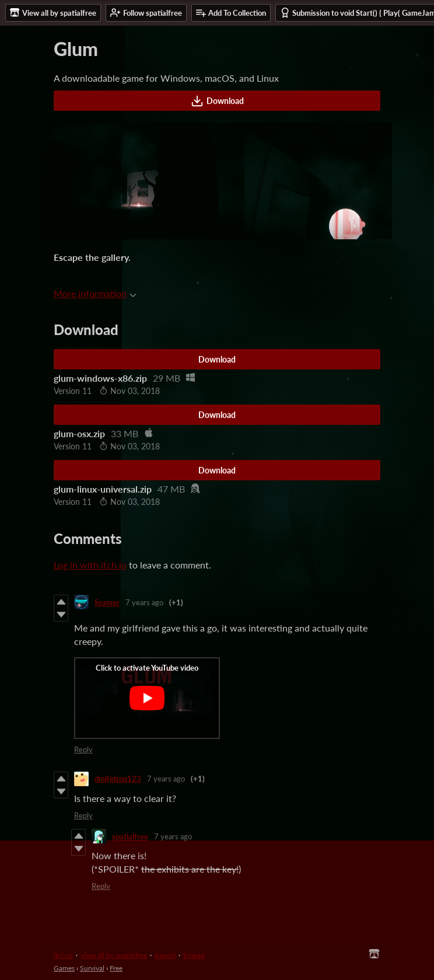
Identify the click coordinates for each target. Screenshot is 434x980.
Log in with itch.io (90, 565)
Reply (83, 749)
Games (64, 968)
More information (95, 293)
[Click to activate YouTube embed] (147, 698)
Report (165, 955)
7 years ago (144, 602)
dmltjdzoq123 (118, 779)
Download (217, 101)
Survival (92, 968)
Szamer (107, 602)
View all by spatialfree (114, 955)
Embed (194, 955)
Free (116, 968)
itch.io (63, 955)
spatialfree (130, 836)
